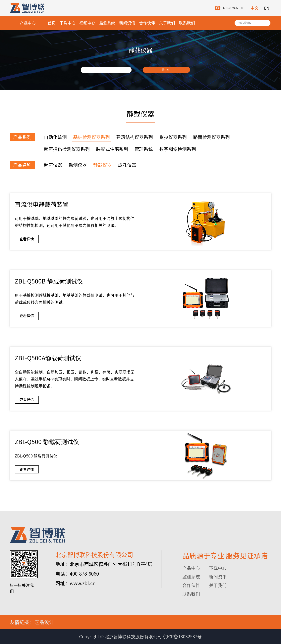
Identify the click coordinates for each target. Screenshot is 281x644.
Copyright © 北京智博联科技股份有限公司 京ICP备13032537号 (140, 637)
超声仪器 (53, 165)
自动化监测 (55, 137)
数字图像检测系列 (178, 149)
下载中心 (68, 23)
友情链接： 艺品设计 (32, 622)
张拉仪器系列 (173, 137)
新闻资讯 (127, 23)
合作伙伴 (147, 23)
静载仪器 (102, 165)
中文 (254, 8)
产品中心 (28, 23)
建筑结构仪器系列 (135, 137)
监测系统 (107, 23)
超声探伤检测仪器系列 (67, 149)
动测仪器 (78, 165)
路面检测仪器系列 (211, 137)
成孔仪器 (127, 165)
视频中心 (87, 23)
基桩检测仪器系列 (91, 137)
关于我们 (167, 23)
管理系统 (144, 149)
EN (267, 8)
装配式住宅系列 (112, 149)
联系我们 (187, 23)
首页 (52, 23)
